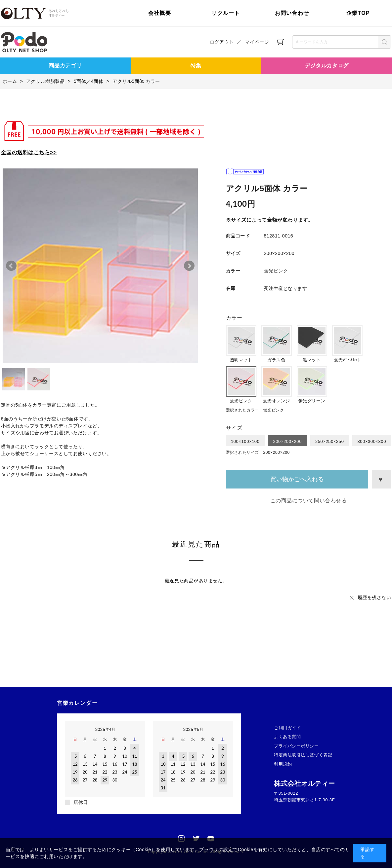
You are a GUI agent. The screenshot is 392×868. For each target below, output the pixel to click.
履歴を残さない (374, 597)
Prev (11, 266)
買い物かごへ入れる (297, 479)
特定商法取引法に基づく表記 (303, 755)
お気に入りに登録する (381, 479)
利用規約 (283, 764)
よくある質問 (287, 737)
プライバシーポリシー (296, 746)
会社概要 (160, 13)
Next (189, 266)
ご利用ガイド (287, 728)
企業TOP (358, 13)
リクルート (226, 13)
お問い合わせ (292, 13)
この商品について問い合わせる (309, 501)
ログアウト (222, 42)
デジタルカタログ (327, 66)
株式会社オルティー (305, 783)
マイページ (257, 42)
